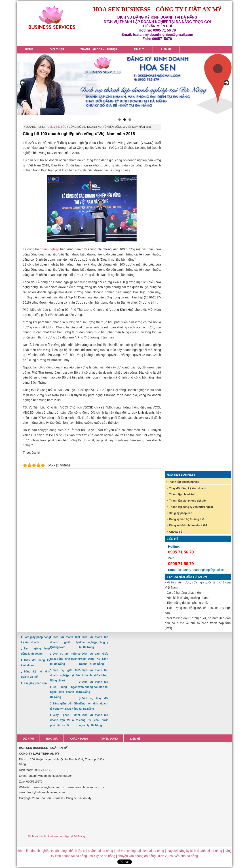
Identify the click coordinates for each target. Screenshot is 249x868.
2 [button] (125, 120)
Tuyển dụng (109, 739)
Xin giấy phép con (181, 513)
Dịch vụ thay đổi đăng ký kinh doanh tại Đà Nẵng (94, 704)
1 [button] (119, 120)
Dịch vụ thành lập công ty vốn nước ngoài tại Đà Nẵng (94, 720)
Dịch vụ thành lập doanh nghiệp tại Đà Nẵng (56, 836)
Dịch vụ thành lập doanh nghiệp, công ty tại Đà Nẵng (94, 642)
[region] (124, 84)
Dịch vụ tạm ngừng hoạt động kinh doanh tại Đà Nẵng (65, 659)
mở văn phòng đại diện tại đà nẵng (140, 851)
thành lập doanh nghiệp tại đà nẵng (42, 851)
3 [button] (130, 120)
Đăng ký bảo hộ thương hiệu (187, 519)
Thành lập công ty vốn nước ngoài (191, 507)
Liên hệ (135, 739)
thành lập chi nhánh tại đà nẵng (91, 851)
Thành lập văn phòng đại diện (188, 501)
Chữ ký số (176, 532)
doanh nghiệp (49, 249)
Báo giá (52, 739)
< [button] (23, 83)
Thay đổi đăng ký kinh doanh (188, 488)
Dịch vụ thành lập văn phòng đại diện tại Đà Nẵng (94, 687)
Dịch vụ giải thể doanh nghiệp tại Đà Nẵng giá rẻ (65, 675)
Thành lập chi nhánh (182, 494)
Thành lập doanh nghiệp (184, 482)
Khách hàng (79, 739)
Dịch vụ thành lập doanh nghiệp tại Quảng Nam (65, 642)
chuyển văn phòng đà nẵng (137, 856)
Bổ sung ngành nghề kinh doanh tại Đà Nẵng (65, 692)
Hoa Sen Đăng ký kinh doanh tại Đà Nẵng (52, 18)
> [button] (226, 83)
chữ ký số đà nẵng (102, 856)
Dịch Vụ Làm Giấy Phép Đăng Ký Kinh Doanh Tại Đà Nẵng (94, 659)
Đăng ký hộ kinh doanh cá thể (188, 525)
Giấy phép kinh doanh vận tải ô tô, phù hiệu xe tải (65, 720)
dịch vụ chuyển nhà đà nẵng (178, 856)
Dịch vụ (28, 739)
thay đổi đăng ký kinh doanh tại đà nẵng (194, 851)
